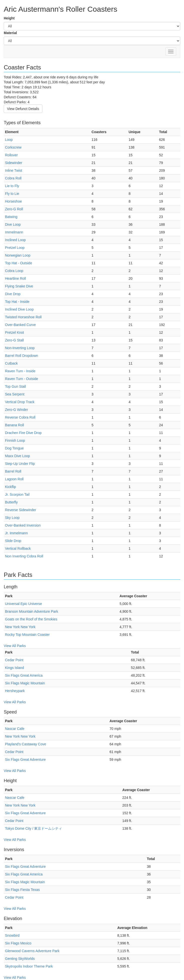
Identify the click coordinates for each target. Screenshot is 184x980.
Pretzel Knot (14, 332)
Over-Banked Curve (20, 325)
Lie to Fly (12, 186)
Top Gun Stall (15, 386)
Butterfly (11, 502)
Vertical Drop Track (20, 402)
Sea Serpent (15, 394)
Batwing (11, 217)
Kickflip (10, 487)
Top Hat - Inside (17, 302)
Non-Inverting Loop (20, 348)
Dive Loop (13, 224)
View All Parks (15, 646)
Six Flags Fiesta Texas (22, 890)
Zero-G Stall (14, 340)
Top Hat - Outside (19, 263)
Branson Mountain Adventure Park (31, 611)
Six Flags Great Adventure (25, 760)
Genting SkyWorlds (20, 959)
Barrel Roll (13, 471)
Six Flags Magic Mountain (25, 683)
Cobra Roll (13, 178)
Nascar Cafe (15, 729)
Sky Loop (12, 518)
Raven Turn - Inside (20, 371)
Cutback (11, 363)
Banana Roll (14, 425)
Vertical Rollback (18, 548)
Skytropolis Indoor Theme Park (29, 966)
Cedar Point (14, 660)
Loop (9, 140)
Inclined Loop (15, 240)
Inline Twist (14, 170)
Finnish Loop (15, 440)
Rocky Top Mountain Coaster (27, 635)
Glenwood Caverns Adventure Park (32, 951)
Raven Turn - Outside (22, 379)
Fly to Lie (12, 194)
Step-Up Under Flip (20, 464)
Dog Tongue (14, 448)
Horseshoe (13, 201)
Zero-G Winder (17, 410)
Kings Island (14, 668)
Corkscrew (13, 147)
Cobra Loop (14, 271)
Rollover (11, 155)
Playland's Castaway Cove (26, 744)
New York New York (20, 627)
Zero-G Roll (14, 209)
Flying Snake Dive (19, 286)
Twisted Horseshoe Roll (23, 317)
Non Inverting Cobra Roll (24, 556)
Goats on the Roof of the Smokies (31, 619)
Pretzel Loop (15, 248)
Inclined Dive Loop (19, 309)
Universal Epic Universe (24, 604)
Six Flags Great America (24, 675)
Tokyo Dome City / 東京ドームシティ (33, 828)
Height (9, 18)
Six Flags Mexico (18, 943)
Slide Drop (13, 541)
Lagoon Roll (14, 479)
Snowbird (12, 935)
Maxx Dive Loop (17, 456)
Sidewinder (14, 163)
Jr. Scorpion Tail (17, 494)
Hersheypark (15, 691)
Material (10, 33)
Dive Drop (13, 294)
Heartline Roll (15, 278)
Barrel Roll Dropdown (22, 356)
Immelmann (14, 232)
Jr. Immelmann (16, 533)
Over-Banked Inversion (23, 525)
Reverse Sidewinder (21, 510)
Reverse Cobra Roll (20, 417)
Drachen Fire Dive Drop (23, 433)
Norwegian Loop (18, 255)
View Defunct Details (23, 109)
